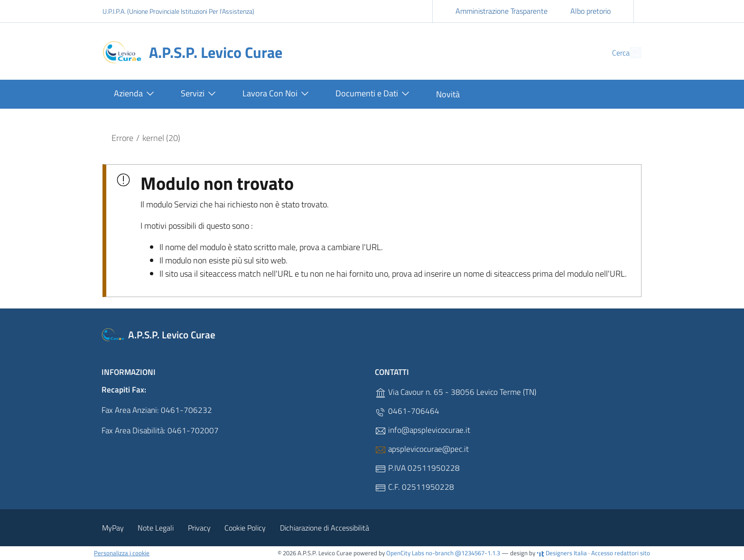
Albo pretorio (591, 11)
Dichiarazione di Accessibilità (325, 528)
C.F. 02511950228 (414, 487)
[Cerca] (630, 53)
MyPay (113, 528)
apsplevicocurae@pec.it (422, 449)
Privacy (199, 528)
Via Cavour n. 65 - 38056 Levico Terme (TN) (456, 392)
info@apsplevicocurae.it (423, 430)
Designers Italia (562, 553)
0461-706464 (407, 411)
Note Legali (156, 528)
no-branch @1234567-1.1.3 (463, 553)
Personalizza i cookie (122, 553)
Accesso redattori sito (621, 553)
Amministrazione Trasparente (502, 11)
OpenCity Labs (406, 553)
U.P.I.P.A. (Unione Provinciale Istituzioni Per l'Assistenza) (178, 11)
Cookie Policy (245, 528)
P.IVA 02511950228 (417, 468)
